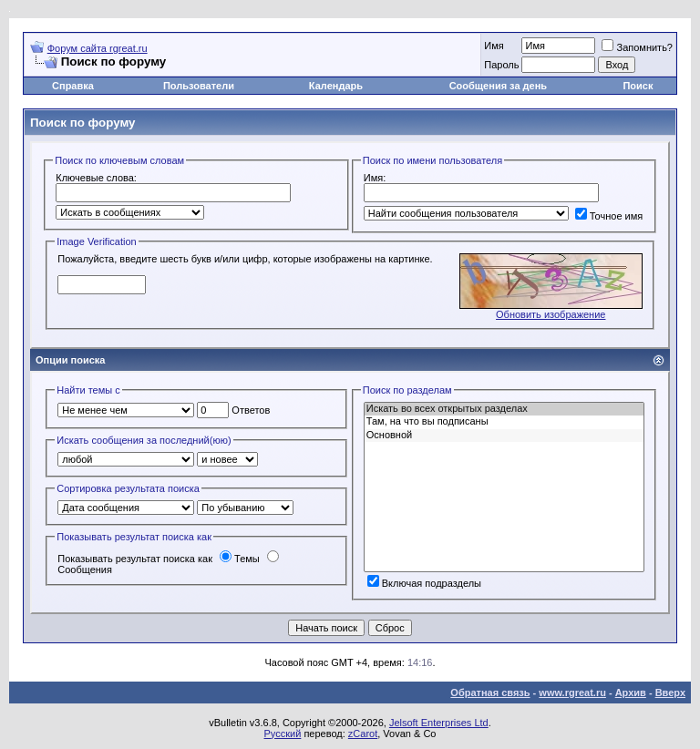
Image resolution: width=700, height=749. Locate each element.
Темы (240, 559)
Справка (73, 86)
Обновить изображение (551, 314)
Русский (283, 734)
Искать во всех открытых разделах (504, 409)
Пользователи (199, 86)
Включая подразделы (424, 583)
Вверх (670, 693)
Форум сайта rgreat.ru (98, 48)
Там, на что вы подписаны (504, 422)
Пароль (501, 65)
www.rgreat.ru (572, 693)
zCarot (363, 734)
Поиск (638, 86)
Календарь (336, 86)
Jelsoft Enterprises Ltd (439, 723)
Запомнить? (637, 47)
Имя (494, 46)
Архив (631, 693)
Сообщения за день (498, 86)
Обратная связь (490, 693)
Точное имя (609, 216)
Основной (504, 436)
